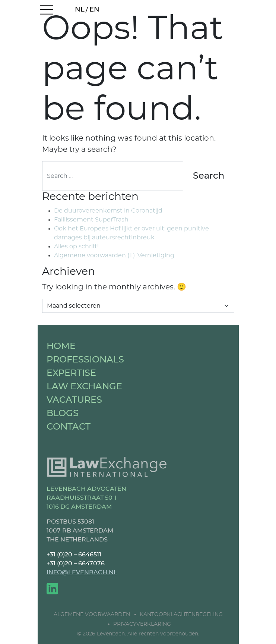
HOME (61, 346)
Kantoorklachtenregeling (181, 615)
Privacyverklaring (142, 624)
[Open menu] (47, 10)
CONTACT (69, 427)
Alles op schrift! (76, 246)
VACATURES (74, 400)
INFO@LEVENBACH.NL (82, 572)
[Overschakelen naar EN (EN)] (95, 10)
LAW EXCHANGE (84, 387)
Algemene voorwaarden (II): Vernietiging (114, 255)
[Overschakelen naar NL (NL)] (80, 10)
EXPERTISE (71, 373)
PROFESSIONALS (85, 360)
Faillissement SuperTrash (91, 220)
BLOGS (63, 414)
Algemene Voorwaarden (92, 615)
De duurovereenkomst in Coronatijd (108, 211)
